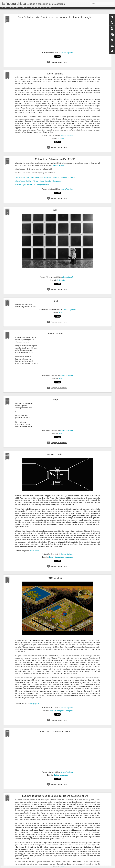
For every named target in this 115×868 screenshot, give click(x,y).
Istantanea (40, 9)
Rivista (18, 9)
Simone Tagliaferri (67, 53)
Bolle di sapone (55, 334)
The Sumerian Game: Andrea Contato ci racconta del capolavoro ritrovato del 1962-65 (45, 177)
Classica (4, 9)
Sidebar (32, 9)
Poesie (61, 313)
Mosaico (25, 9)
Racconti (61, 138)
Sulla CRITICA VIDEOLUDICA (55, 732)
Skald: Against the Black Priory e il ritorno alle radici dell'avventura (38, 181)
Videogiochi (69, 557)
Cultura (57, 775)
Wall (55, 210)
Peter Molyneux (55, 578)
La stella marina (55, 74)
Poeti (55, 301)
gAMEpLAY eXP (59, 165)
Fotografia (61, 280)
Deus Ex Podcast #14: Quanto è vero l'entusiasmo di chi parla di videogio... (55, 17)
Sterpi (55, 400)
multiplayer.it (35, 551)
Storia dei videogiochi (57, 557)
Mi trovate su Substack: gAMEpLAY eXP (55, 159)
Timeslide (49, 9)
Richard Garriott (55, 454)
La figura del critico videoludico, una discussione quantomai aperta (55, 796)
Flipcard (11, 9)
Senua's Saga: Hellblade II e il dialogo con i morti (32, 185)
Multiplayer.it (34, 704)
